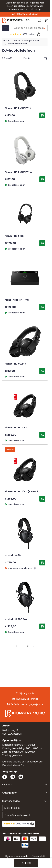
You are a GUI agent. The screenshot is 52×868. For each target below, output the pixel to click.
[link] (16, 646)
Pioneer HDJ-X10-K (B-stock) (22, 492)
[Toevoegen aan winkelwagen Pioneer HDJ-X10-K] (42, 435)
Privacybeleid (38, 856)
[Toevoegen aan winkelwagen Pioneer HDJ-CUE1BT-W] (42, 179)
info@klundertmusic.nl (17, 815)
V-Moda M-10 (13, 556)
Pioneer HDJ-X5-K (15, 364)
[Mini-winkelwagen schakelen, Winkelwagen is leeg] (45, 20)
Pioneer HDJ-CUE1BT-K (18, 108)
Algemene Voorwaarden (17, 856)
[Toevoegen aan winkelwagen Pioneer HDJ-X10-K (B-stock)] (42, 499)
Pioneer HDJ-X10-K (16, 428)
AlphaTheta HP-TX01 (17, 300)
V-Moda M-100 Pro (16, 619)
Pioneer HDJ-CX (14, 236)
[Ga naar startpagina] (16, 20)
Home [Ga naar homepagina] (6, 41)
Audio (17, 41)
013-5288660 (12, 808)
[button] (26, 863)
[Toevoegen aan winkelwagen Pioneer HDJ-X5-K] (42, 371)
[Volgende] (33, 646)
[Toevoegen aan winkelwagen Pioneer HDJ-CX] (42, 243)
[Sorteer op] (32, 58)
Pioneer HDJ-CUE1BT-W (18, 172)
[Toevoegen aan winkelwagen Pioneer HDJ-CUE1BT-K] (42, 115)
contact (24, 9)
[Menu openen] (6, 28)
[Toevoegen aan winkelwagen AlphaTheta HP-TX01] (42, 307)
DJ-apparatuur (32, 41)
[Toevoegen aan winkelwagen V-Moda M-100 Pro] (42, 626)
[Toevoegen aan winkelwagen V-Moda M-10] (42, 563)
